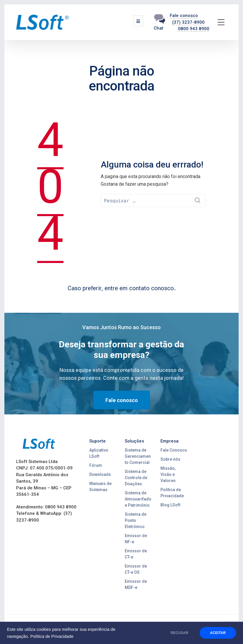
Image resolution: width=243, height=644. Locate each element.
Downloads (100, 474)
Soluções (134, 441)
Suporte (97, 441)
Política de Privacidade (52, 636)
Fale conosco (184, 16)
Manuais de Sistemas (100, 487)
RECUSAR (180, 633)
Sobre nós (170, 459)
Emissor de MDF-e (136, 584)
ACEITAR (218, 633)
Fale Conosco (174, 450)
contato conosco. (152, 288)
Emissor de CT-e (136, 554)
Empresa (170, 441)
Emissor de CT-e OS (136, 569)
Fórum (96, 465)
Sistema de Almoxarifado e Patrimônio (138, 499)
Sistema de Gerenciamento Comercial (138, 456)
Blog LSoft (170, 505)
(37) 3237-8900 (188, 22)
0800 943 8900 (194, 29)
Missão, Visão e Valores (168, 474)
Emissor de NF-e (136, 539)
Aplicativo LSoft (99, 453)
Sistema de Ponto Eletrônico (136, 520)
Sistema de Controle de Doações (136, 478)
